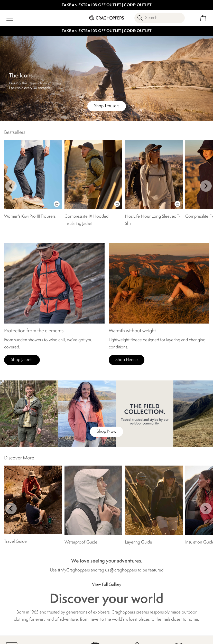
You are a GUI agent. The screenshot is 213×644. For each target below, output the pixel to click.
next (206, 186)
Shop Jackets (22, 360)
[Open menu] (10, 18)
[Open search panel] (160, 18)
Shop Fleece (127, 360)
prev (11, 186)
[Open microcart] (203, 18)
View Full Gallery (107, 585)
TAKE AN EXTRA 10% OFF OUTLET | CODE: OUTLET (107, 5)
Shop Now (106, 432)
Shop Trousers (107, 106)
